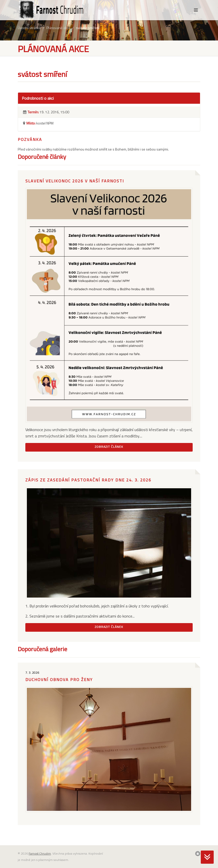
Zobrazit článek (109, 447)
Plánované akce (58, 28)
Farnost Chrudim (40, 853)
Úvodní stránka (29, 28)
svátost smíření (88, 28)
